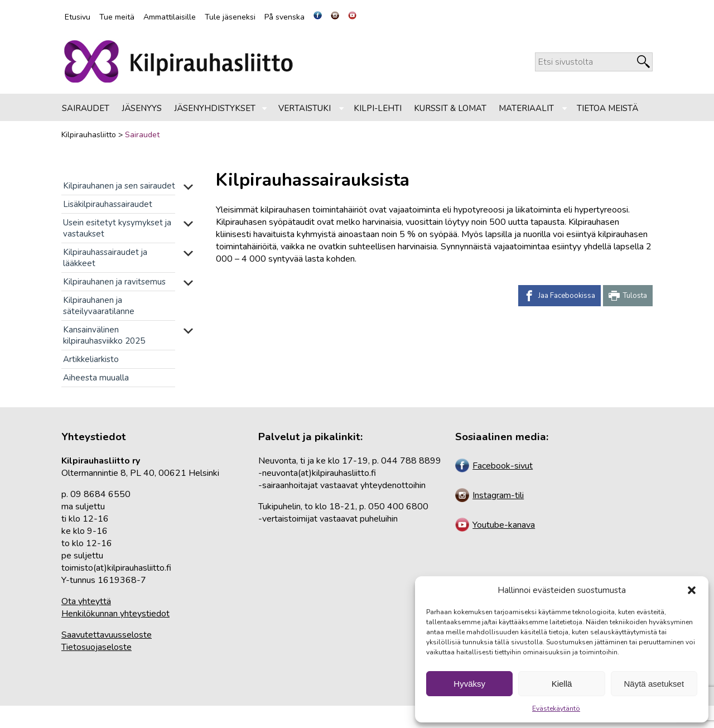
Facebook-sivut (494, 466)
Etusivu (78, 17)
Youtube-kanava (495, 525)
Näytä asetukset (654, 684)
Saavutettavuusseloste (107, 635)
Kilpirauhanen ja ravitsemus (114, 282)
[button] (692, 590)
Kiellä (562, 684)
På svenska (284, 17)
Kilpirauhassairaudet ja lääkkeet (105, 258)
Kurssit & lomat (450, 108)
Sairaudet (86, 108)
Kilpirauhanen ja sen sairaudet (119, 186)
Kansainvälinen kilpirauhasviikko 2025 (104, 335)
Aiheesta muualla (96, 378)
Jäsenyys (142, 108)
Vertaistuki (305, 108)
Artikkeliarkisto (91, 359)
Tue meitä (117, 17)
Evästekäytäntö (556, 708)
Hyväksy (469, 684)
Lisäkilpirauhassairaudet (108, 204)
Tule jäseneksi (230, 17)
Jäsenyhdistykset (215, 108)
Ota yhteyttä (86, 601)
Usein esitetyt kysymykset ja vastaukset (117, 228)
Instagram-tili (489, 495)
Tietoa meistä (607, 108)
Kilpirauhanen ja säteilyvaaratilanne (99, 306)
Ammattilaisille (170, 17)
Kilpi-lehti (378, 108)
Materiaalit (526, 108)
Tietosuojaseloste (97, 647)
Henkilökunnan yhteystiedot (115, 614)
